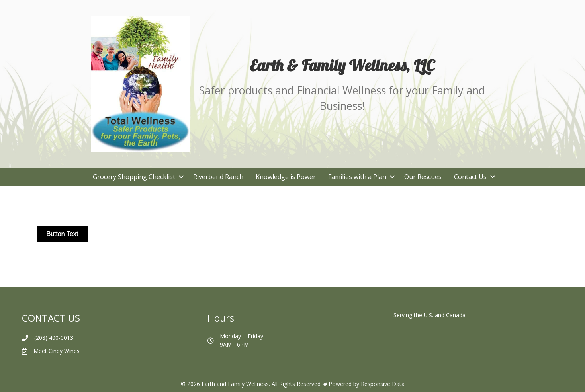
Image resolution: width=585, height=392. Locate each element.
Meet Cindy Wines (57, 351)
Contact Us (470, 177)
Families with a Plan (357, 177)
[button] (181, 177)
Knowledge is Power (286, 177)
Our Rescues (423, 177)
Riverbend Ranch (218, 177)
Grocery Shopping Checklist (134, 177)
